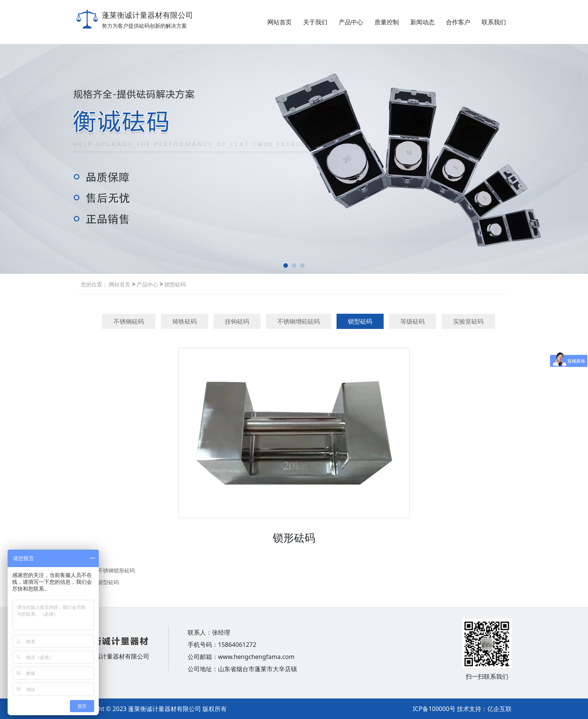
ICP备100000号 (434, 709)
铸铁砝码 (185, 321)
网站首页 (280, 22)
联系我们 (494, 22)
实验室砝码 (468, 321)
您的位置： (94, 284)
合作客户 (458, 22)
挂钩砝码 (237, 321)
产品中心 (351, 22)
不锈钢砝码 (129, 321)
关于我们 (315, 22)
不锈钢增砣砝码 (299, 321)
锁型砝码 (174, 284)
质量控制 (387, 22)
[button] (286, 265)
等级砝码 (413, 321)
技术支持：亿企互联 (484, 709)
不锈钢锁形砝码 (116, 570)
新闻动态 (422, 22)
